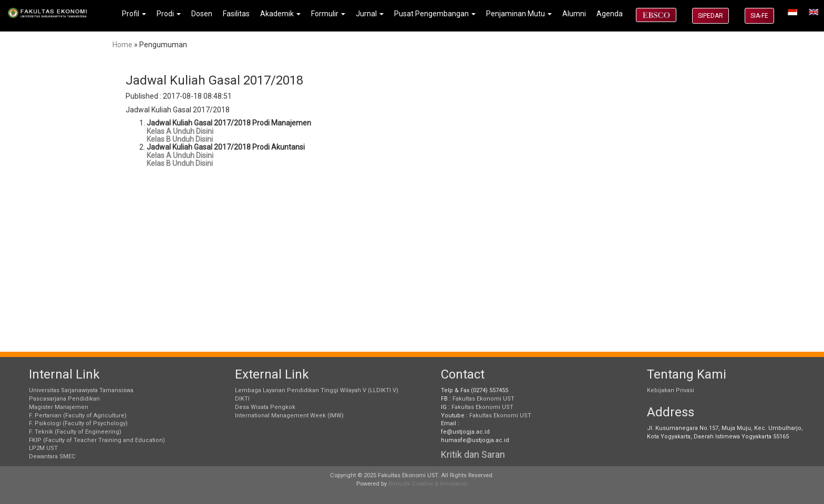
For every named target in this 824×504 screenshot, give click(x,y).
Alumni (574, 14)
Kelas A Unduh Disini (180, 131)
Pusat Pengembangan (435, 14)
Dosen (202, 14)
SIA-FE (759, 16)
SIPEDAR (710, 16)
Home (122, 45)
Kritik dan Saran (473, 454)
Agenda (610, 14)
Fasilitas (236, 14)
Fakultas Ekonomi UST (483, 399)
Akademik (280, 14)
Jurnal (370, 14)
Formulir (328, 14)
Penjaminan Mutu (519, 14)
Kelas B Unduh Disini (180, 139)
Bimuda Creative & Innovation (428, 484)
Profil (134, 14)
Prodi (169, 14)
